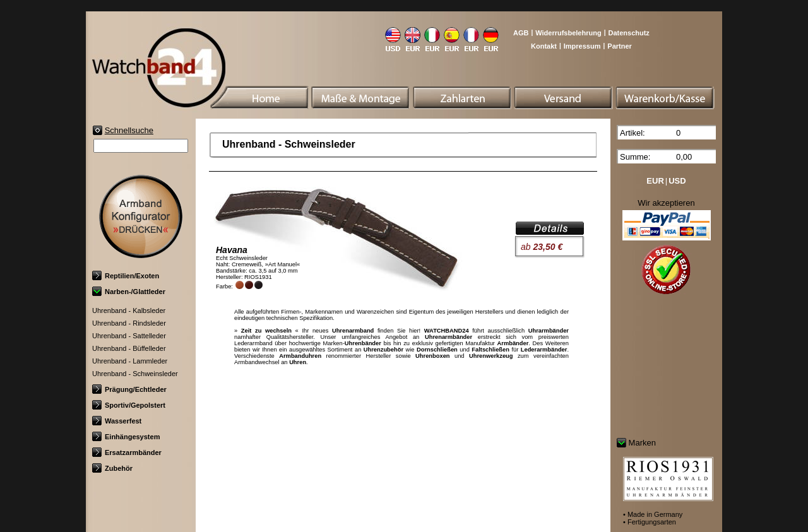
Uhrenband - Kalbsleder (129, 310)
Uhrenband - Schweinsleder (135, 374)
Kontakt (544, 46)
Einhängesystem (126, 437)
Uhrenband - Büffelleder (129, 348)
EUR (655, 181)
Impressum (582, 46)
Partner (620, 46)
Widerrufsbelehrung (568, 33)
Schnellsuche (129, 130)
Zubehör (112, 468)
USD (677, 181)
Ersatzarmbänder (127, 452)
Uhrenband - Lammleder (130, 361)
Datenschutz (628, 33)
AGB (521, 33)
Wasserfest (117, 421)
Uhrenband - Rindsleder (129, 323)
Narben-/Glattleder (129, 292)
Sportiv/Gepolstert (129, 405)
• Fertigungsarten (650, 522)
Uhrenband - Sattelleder (129, 336)
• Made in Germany (653, 514)
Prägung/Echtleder (129, 389)
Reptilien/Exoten (126, 276)
